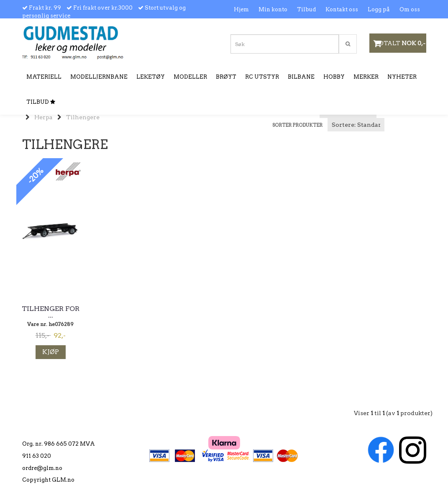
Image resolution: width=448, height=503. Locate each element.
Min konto (273, 9)
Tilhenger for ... (51, 312)
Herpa (44, 117)
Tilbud (306, 9)
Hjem (241, 9)
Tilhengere (83, 117)
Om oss (410, 9)
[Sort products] (356, 125)
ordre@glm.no (42, 468)
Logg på (379, 9)
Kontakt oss (342, 9)
